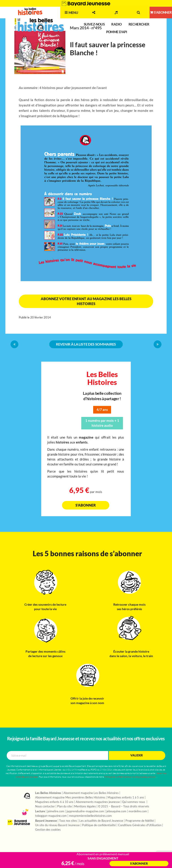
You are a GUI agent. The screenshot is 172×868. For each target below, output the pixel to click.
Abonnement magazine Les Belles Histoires (91, 793)
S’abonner (139, 864)
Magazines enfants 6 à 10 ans (54, 802)
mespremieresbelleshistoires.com (90, 816)
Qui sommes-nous (134, 802)
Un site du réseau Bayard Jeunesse (57, 825)
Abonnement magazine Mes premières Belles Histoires (70, 798)
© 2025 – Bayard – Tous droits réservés (124, 806)
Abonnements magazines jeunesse (98, 802)
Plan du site (64, 806)
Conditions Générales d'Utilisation (140, 825)
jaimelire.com (56, 811)
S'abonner (86, 505)
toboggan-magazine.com (51, 816)
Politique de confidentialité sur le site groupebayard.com (130, 777)
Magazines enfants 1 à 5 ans (126, 798)
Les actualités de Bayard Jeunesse (101, 821)
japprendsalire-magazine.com (85, 811)
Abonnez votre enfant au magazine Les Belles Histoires (86, 301)
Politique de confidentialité (99, 825)
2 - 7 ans (52, 17)
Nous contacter (45, 806)
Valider (137, 755)
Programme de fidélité (140, 821)
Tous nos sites (68, 821)
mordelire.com (138, 811)
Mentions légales (85, 806)
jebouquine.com (116, 811)
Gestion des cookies (48, 830)
